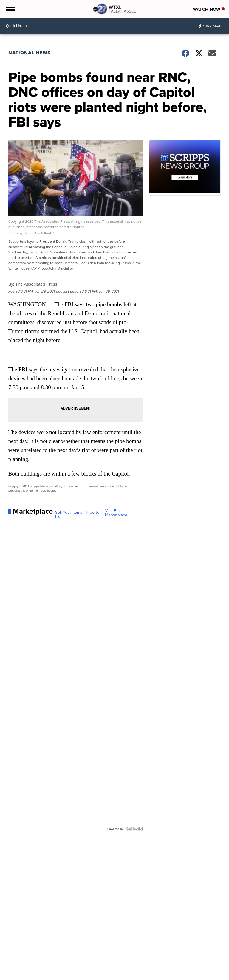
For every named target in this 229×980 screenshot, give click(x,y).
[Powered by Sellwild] (134, 829)
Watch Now (209, 9)
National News (30, 53)
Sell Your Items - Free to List (77, 515)
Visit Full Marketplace (116, 513)
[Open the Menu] (10, 9)
